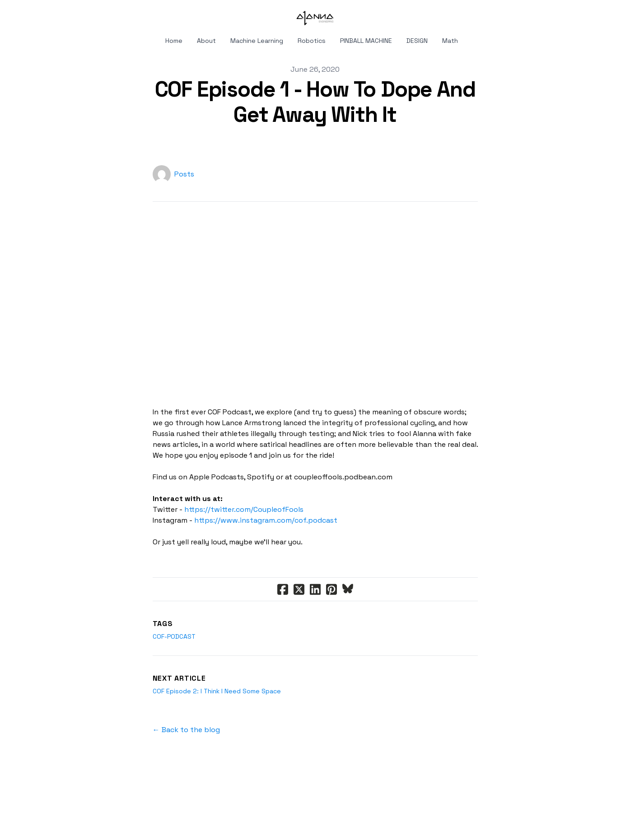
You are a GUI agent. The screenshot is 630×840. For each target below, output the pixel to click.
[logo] (315, 18)
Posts (184, 174)
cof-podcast (174, 636)
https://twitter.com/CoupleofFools (244, 509)
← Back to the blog (186, 730)
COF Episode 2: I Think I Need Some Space (217, 691)
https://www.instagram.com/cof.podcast (266, 520)
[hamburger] (44, 14)
